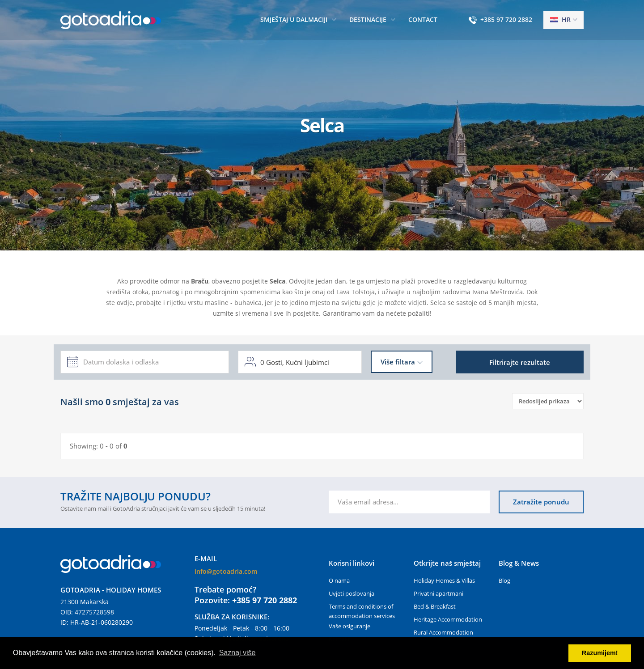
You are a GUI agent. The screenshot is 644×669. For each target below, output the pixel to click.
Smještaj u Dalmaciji (294, 19)
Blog (504, 580)
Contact (423, 19)
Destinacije (368, 19)
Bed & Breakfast (435, 606)
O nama (339, 580)
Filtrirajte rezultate (520, 362)
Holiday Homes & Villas (444, 580)
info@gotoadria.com (226, 571)
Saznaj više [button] (237, 653)
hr (560, 19)
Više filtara (398, 362)
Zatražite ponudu (541, 502)
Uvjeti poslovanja (352, 593)
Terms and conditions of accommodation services (362, 611)
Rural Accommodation (443, 632)
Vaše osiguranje (350, 626)
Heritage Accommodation (448, 619)
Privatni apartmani (439, 593)
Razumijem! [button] (600, 653)
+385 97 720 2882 (506, 19)
